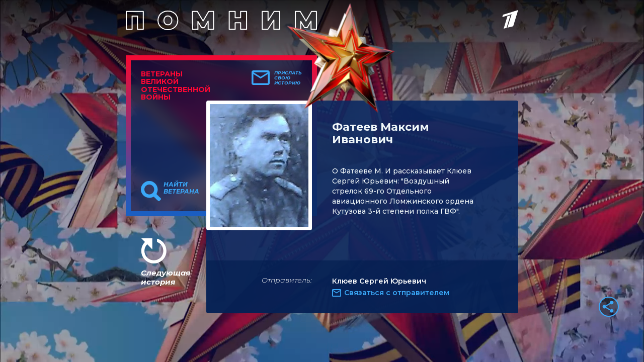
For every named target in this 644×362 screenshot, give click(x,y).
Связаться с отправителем (397, 293)
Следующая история (166, 277)
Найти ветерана (181, 188)
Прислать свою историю (288, 78)
